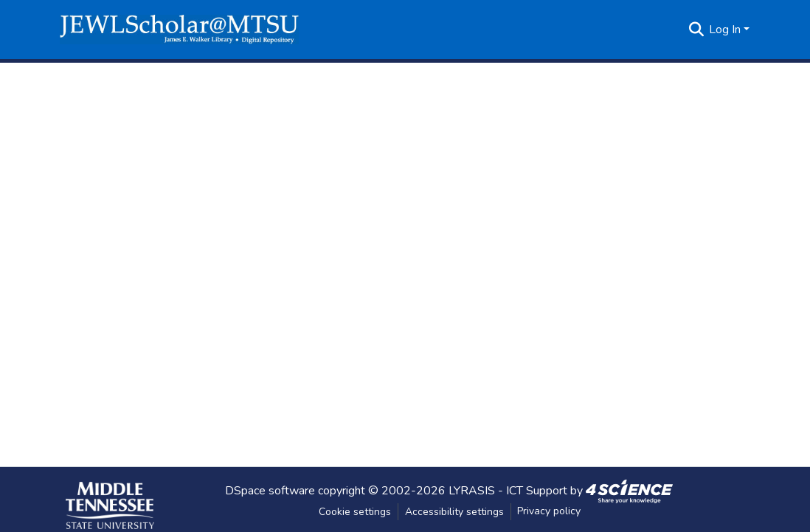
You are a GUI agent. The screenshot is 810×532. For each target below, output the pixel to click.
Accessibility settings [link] (454, 512)
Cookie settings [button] (355, 512)
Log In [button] (726, 30)
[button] (179, 30)
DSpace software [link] (270, 490)
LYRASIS (472, 490)
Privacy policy (549, 511)
